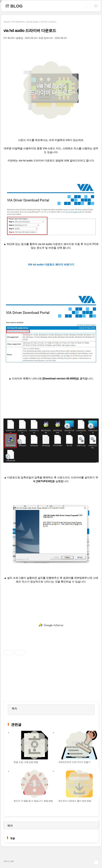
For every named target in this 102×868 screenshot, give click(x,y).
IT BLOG (14, 6)
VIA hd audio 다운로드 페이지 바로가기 (51, 265)
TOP (96, 863)
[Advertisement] (51, 625)
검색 (89, 6)
